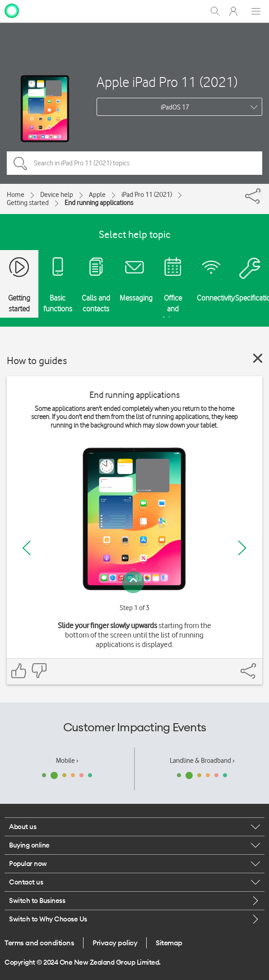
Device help (57, 195)
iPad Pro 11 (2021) (147, 195)
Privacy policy (115, 943)
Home (16, 195)
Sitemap (169, 943)
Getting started (28, 203)
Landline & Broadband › (202, 761)
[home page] (12, 10)
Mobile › (67, 761)
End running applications (99, 203)
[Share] (261, 194)
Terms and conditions (39, 943)
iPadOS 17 (175, 107)
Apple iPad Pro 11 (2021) (167, 82)
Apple (97, 195)
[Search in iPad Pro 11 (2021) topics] (134, 163)
